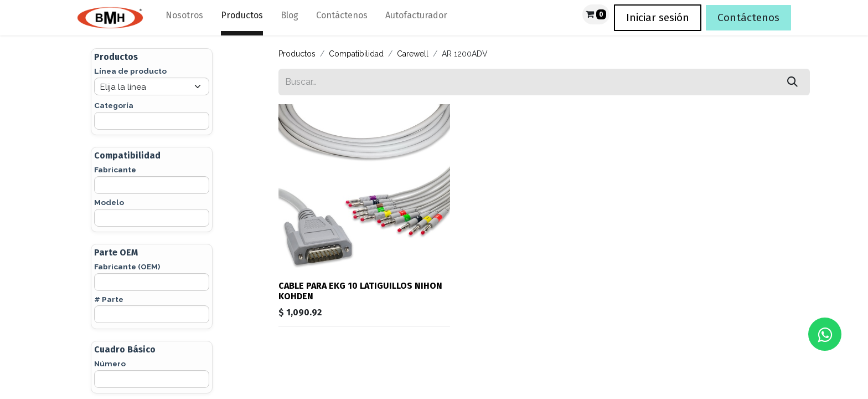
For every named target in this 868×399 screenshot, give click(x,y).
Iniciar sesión (658, 17)
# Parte (109, 299)
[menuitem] (184, 18)
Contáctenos (748, 17)
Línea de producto (130, 71)
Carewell (413, 54)
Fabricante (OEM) (127, 267)
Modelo (109, 202)
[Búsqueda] (792, 82)
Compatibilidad (356, 54)
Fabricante (115, 170)
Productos (297, 54)
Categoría (114, 105)
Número (110, 364)
